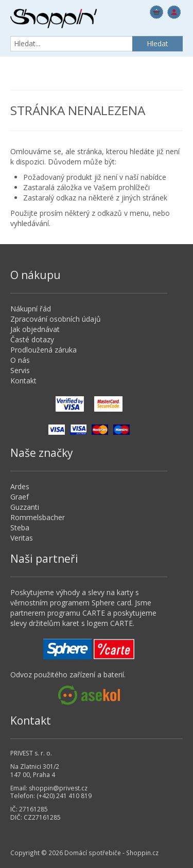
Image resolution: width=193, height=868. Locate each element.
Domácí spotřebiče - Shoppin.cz (54, 19)
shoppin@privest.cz (58, 788)
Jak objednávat (35, 329)
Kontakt (23, 381)
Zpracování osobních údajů (56, 319)
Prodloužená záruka (43, 350)
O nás (20, 360)
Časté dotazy (32, 339)
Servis (20, 370)
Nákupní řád (31, 309)
